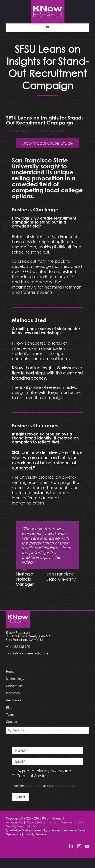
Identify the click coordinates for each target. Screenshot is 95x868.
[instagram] (79, 846)
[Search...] (47, 730)
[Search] (9, 730)
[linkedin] (71, 846)
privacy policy (33, 786)
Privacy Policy (36, 822)
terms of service (64, 786)
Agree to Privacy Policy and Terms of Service (44, 773)
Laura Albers (56, 131)
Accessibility (15, 822)
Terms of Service (60, 822)
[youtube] (87, 846)
